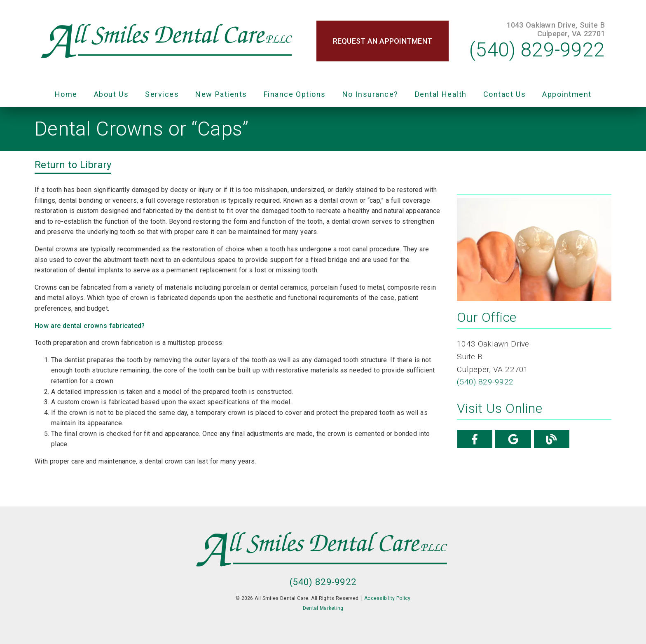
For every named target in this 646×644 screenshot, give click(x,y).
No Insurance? (370, 94)
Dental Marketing (323, 608)
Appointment (567, 94)
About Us (111, 94)
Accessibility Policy (387, 598)
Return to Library (73, 165)
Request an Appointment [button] (383, 41)
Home (66, 94)
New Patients (221, 94)
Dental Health (441, 94)
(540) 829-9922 (537, 50)
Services (162, 94)
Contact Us (505, 94)
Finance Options (295, 94)
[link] (168, 41)
